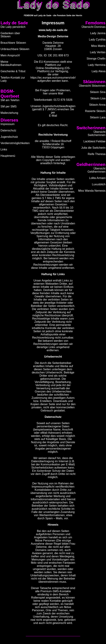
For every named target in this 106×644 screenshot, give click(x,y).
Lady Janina (98, 33)
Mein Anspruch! (10, 55)
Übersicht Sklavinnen (92, 86)
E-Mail (53, 116)
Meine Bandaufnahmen (11, 63)
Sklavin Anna (97, 105)
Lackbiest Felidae (94, 141)
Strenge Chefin (96, 59)
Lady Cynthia (97, 40)
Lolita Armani (97, 178)
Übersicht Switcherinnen (97, 133)
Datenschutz (8, 130)
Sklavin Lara (98, 117)
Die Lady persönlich (13, 27)
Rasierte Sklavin (95, 111)
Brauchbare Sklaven (13, 43)
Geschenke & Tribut (13, 71)
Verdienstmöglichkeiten (15, 143)
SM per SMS (9, 106)
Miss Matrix (98, 46)
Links (4, 149)
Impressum (8, 124)
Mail (60, 93)
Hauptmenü (8, 156)
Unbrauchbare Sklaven (15, 49)
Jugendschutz (9, 137)
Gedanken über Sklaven (10, 35)
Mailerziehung (9, 113)
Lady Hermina (97, 65)
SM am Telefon (10, 100)
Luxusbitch (99, 184)
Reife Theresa (97, 154)
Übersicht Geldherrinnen (97, 170)
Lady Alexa (99, 71)
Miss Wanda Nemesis (92, 191)
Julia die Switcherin (93, 148)
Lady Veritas (98, 52)
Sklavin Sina (98, 92)
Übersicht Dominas (94, 27)
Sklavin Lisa (98, 98)
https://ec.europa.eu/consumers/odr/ (53, 78)
